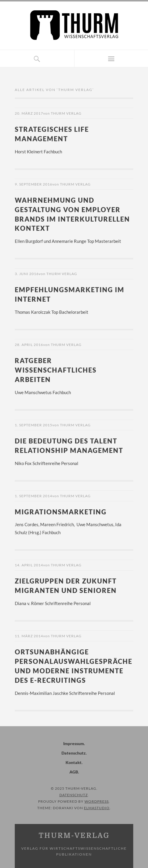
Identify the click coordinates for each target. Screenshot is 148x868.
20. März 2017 (29, 113)
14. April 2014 (29, 565)
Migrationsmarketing (61, 512)
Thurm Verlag (66, 113)
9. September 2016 (34, 184)
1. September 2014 (34, 496)
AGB (74, 772)
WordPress (97, 801)
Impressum (74, 743)
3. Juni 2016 (27, 274)
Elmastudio (97, 808)
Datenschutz (74, 753)
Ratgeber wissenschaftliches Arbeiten (56, 370)
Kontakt (74, 762)
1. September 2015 (34, 425)
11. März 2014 (29, 636)
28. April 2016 (29, 345)
